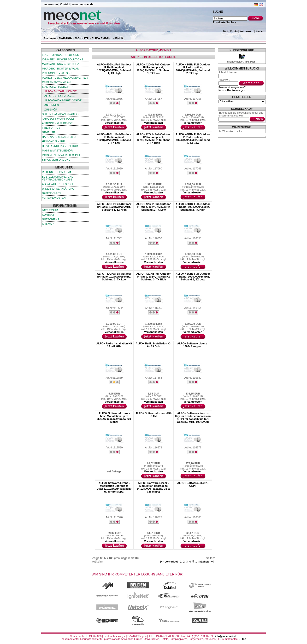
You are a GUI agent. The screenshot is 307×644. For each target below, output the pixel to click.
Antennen (52, 105)
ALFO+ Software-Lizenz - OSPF (193, 484)
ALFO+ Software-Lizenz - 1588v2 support (193, 345)
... (196, 562)
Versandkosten (54, 198)
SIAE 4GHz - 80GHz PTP (74, 38)
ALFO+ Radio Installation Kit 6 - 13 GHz (154, 345)
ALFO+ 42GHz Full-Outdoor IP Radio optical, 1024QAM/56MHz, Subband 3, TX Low (193, 139)
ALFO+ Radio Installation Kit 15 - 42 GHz (114, 345)
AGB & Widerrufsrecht (59, 184)
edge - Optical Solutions (60, 55)
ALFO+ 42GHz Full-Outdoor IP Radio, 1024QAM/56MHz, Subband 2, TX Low (114, 277)
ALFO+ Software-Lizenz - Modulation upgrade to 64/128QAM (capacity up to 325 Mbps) (153, 487)
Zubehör (51, 110)
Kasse (260, 31)
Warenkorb (247, 31)
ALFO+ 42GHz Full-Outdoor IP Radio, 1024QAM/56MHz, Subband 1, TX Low (153, 207)
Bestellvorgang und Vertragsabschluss (58, 178)
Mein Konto (230, 31)
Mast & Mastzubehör (57, 151)
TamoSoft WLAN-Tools (58, 119)
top (244, 639)
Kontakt (65, 4)
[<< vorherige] (169, 562)
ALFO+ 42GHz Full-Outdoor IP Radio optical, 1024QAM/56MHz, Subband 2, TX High (193, 69)
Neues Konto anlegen (232, 90)
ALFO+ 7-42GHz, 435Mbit (107, 38)
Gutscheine (51, 219)
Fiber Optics (51, 128)
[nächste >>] (206, 562)
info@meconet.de (226, 636)
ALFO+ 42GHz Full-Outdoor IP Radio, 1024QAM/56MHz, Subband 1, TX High (114, 207)
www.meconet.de (83, 4)
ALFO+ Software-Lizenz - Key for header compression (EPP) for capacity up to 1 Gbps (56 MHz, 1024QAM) (193, 418)
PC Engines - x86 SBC (57, 73)
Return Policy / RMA (57, 172)
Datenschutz (52, 193)
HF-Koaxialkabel (54, 141)
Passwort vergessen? (232, 87)
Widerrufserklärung (58, 189)
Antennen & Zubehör (57, 123)
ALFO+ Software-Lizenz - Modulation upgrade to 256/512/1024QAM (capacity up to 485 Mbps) (114, 487)
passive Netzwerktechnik (61, 155)
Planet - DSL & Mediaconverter (65, 78)
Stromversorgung (56, 160)
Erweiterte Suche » (224, 22)
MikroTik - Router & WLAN (61, 69)
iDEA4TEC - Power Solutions (63, 59)
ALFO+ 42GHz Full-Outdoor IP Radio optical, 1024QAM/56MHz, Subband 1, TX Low (153, 69)
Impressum (51, 4)
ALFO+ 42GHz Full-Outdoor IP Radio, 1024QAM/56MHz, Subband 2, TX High (193, 207)
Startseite (50, 38)
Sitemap (48, 224)
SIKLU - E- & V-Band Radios (60, 114)
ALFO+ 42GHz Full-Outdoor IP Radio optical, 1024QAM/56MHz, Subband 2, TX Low (114, 139)
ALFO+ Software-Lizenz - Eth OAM (154, 415)
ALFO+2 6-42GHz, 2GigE (60, 96)
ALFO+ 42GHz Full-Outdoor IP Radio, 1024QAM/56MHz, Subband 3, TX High (153, 277)
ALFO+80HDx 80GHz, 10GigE (63, 100)
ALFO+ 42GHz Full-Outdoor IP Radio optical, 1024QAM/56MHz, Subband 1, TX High (114, 69)
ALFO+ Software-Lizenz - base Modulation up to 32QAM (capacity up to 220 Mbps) (114, 418)
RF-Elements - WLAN (56, 82)
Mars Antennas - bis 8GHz (60, 64)
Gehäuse (48, 132)
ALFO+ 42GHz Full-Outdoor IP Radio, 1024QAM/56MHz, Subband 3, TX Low (193, 277)
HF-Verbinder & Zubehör (60, 146)
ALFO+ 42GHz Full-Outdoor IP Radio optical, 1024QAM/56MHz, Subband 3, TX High (153, 139)
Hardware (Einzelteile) (59, 137)
